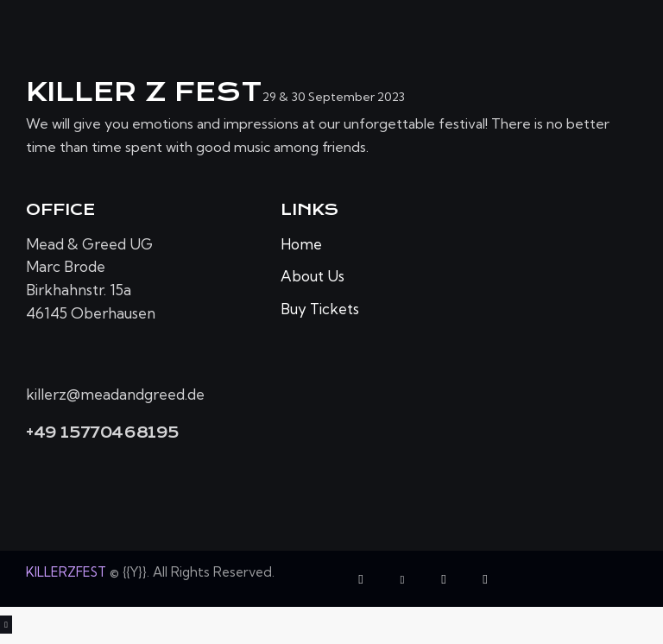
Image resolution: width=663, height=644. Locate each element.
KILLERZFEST (66, 572)
